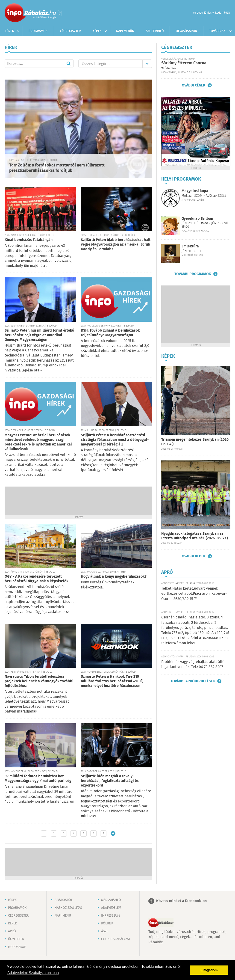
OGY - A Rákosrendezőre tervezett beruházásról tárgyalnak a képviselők (37, 579)
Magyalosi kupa (195, 191)
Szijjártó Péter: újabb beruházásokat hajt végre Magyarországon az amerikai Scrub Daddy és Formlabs (116, 245)
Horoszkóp (17, 947)
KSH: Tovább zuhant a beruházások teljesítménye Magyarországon (110, 333)
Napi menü (63, 916)
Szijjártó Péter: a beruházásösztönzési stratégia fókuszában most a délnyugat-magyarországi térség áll (115, 440)
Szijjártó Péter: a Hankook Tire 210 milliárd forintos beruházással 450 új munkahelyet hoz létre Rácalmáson (112, 681)
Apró (12, 931)
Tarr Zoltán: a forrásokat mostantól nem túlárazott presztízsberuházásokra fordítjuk (57, 168)
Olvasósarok (187, 31)
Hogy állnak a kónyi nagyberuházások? (114, 577)
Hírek (10, 31)
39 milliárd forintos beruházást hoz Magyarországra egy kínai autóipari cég (38, 779)
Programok (38, 31)
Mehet (68, 64)
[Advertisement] (78, 500)
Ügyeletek (16, 939)
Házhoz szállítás (68, 908)
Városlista (60, 13)
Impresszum (110, 916)
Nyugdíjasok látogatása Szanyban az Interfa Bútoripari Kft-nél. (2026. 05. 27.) (195, 536)
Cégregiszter (70, 31)
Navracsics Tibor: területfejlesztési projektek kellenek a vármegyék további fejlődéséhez (39, 681)
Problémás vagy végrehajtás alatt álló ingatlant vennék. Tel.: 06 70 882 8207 (193, 664)
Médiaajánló (111, 900)
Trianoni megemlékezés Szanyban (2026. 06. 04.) (195, 442)
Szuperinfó (155, 31)
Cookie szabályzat (116, 939)
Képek (97, 31)
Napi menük (125, 31)
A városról (64, 900)
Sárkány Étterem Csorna (184, 63)
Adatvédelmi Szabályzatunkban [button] (33, 973)
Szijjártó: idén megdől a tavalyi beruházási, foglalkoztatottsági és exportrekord (110, 781)
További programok (193, 274)
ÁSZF (105, 931)
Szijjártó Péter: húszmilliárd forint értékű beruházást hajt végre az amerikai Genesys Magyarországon (39, 335)
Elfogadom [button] (209, 970)
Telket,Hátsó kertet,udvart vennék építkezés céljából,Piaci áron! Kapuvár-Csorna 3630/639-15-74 (194, 594)
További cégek (193, 85)
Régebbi (113, 833)
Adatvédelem (111, 908)
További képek (193, 556)
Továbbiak (217, 31)
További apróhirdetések (193, 681)
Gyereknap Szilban (197, 219)
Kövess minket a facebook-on (181, 901)
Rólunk (107, 924)
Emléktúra (190, 246)
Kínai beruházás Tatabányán (29, 240)
